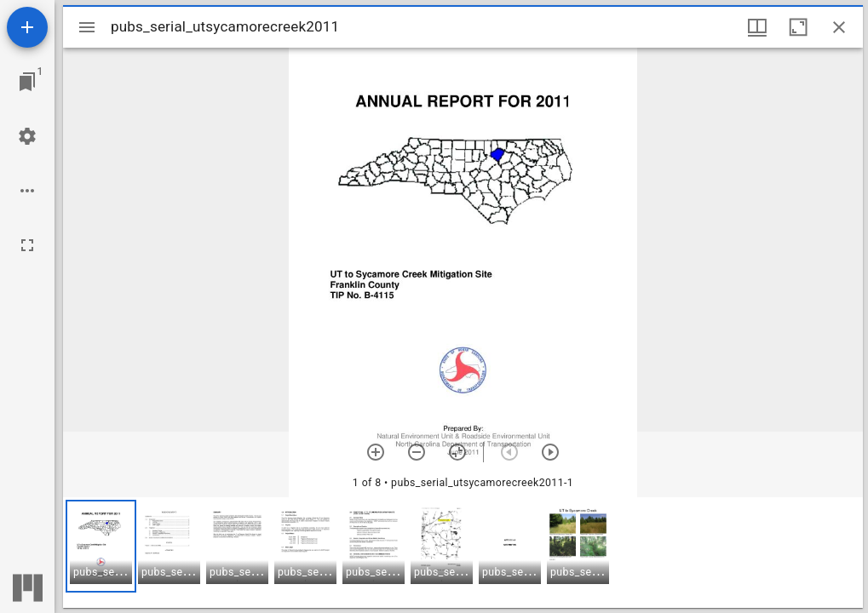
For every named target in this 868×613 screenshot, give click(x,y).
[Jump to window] (27, 82)
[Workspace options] (27, 191)
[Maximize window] (798, 27)
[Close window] (839, 27)
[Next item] (550, 452)
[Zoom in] (376, 452)
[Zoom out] (417, 452)
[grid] (463, 553)
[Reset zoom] (457, 452)
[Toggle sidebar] (87, 27)
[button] (101, 546)
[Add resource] (27, 27)
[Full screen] (27, 245)
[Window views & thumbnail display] (757, 27)
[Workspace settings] (27, 136)
